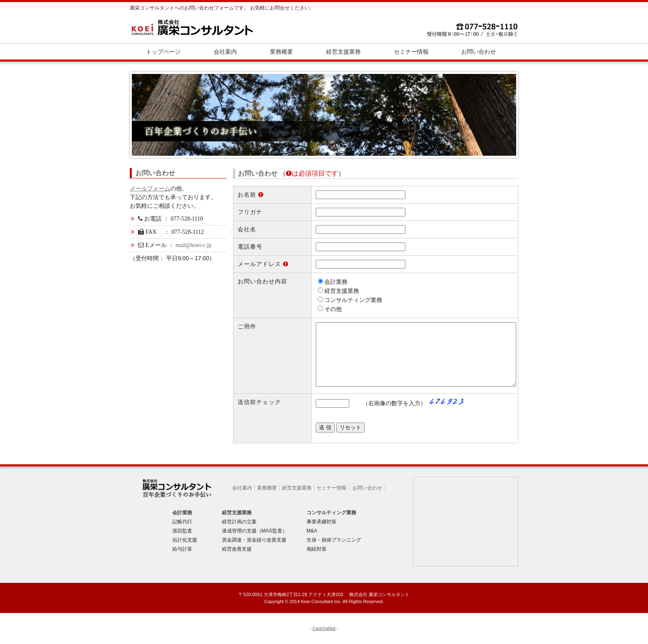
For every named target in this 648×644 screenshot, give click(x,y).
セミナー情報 (331, 500)
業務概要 (267, 500)
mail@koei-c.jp (194, 245)
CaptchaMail (324, 641)
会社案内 (242, 500)
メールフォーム (150, 188)
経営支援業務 (297, 500)
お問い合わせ (367, 500)
